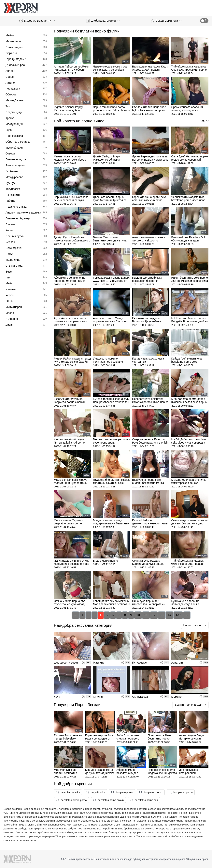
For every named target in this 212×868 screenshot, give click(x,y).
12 (154, 615)
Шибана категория (103, 21)
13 (162, 615)
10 (138, 615)
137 (178, 615)
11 (146, 615)
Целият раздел (193, 625)
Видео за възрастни (37, 21)
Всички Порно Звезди (189, 705)
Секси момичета (166, 21)
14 (169, 615)
